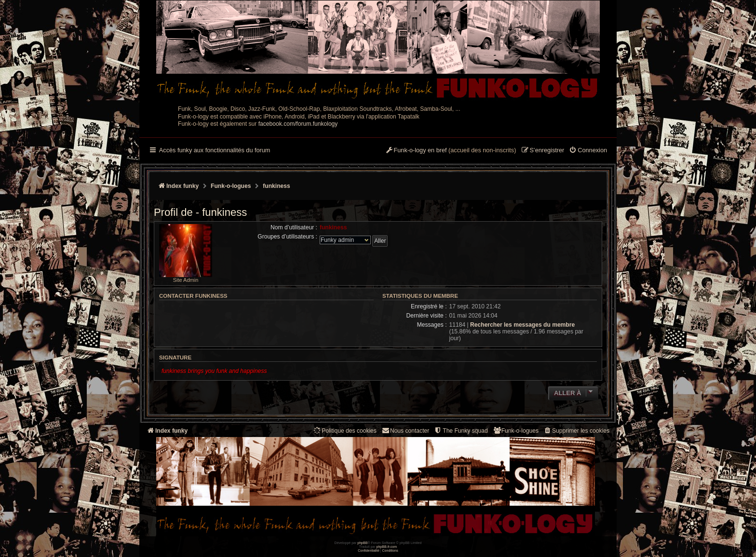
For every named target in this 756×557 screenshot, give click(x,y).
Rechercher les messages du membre (522, 325)
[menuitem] (588, 151)
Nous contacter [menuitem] (405, 431)
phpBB (362, 543)
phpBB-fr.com (387, 547)
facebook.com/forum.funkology (298, 124)
